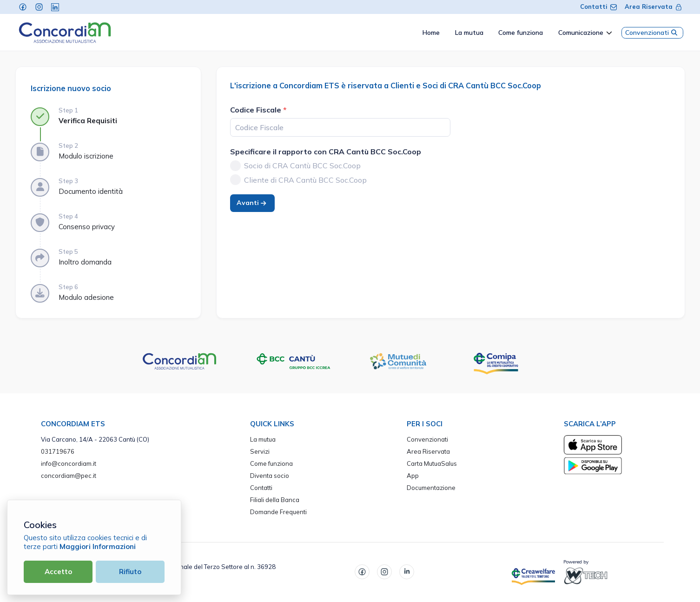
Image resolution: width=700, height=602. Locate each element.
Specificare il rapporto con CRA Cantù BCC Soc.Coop (326, 152)
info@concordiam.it (69, 463)
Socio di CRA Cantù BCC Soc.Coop (302, 165)
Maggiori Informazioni (98, 546)
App (413, 476)
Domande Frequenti (278, 512)
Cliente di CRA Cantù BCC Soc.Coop (305, 180)
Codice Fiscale (256, 110)
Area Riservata (654, 7)
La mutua (263, 439)
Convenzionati (652, 33)
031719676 (58, 451)
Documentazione (431, 488)
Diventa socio (270, 476)
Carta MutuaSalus (432, 463)
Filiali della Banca (275, 500)
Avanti (252, 203)
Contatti (599, 7)
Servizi (260, 451)
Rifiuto (130, 572)
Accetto (58, 572)
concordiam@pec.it (69, 476)
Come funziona (271, 463)
